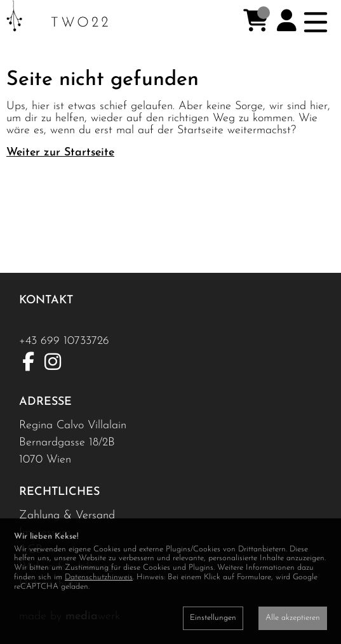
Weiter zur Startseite (60, 153)
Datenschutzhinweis (99, 577)
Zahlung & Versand (67, 516)
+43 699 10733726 (64, 341)
